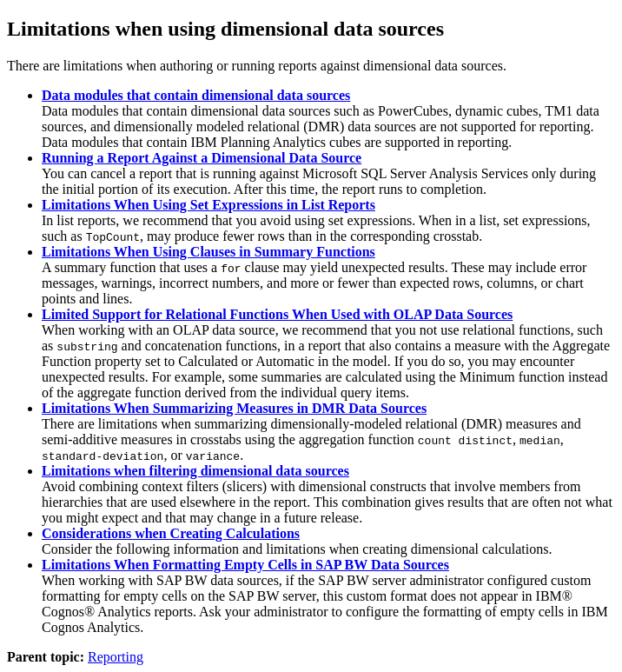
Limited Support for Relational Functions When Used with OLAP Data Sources (277, 314)
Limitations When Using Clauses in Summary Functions (208, 252)
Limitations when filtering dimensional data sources (195, 471)
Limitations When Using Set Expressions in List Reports (208, 205)
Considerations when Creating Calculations (171, 533)
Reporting (116, 657)
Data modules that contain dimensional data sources (196, 95)
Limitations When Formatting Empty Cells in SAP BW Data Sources (245, 565)
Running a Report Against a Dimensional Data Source (202, 158)
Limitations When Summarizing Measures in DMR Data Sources (234, 408)
